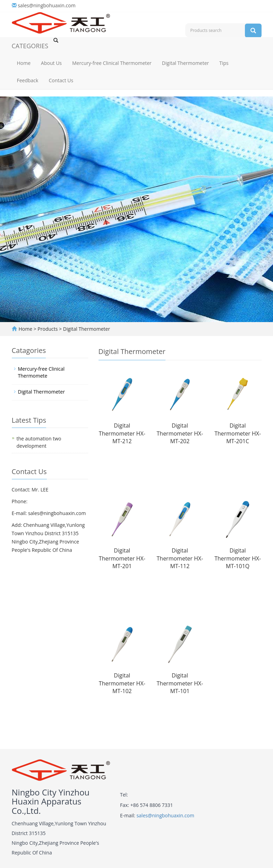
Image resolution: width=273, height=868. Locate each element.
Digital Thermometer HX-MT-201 (122, 558)
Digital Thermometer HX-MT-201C (238, 433)
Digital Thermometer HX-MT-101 (180, 683)
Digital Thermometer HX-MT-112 (180, 558)
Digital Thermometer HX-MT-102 (122, 683)
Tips (224, 63)
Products (48, 329)
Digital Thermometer (185, 63)
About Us (51, 63)
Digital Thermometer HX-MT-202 (180, 433)
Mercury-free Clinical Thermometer (112, 63)
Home (24, 63)
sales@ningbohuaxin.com (47, 5)
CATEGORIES (30, 46)
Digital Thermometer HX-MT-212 (122, 433)
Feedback (28, 80)
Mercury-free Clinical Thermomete (41, 372)
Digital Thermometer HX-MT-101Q (238, 558)
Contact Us (61, 80)
